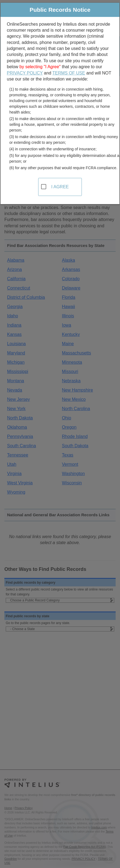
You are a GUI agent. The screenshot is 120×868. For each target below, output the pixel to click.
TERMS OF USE (69, 73)
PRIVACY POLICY (25, 73)
